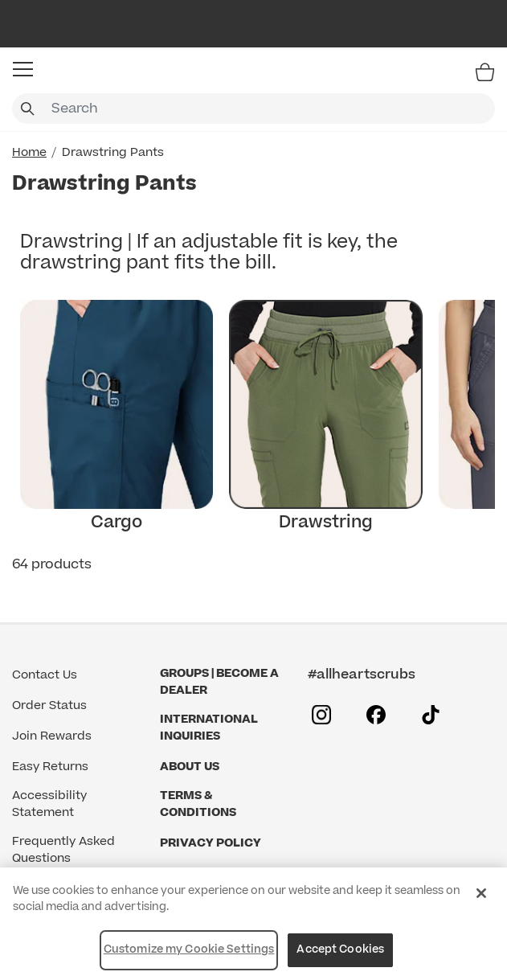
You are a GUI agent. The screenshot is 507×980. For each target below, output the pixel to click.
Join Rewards (52, 736)
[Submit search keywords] (27, 109)
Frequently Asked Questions (63, 850)
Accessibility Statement (49, 804)
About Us (190, 767)
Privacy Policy (211, 843)
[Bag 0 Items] (485, 72)
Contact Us (45, 675)
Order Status (49, 705)
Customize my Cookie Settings (189, 949)
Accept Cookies (340, 949)
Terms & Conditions (198, 804)
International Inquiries (209, 728)
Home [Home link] (29, 152)
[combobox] (253, 109)
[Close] (481, 893)
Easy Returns (50, 767)
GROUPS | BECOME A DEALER (219, 682)
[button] (23, 69)
